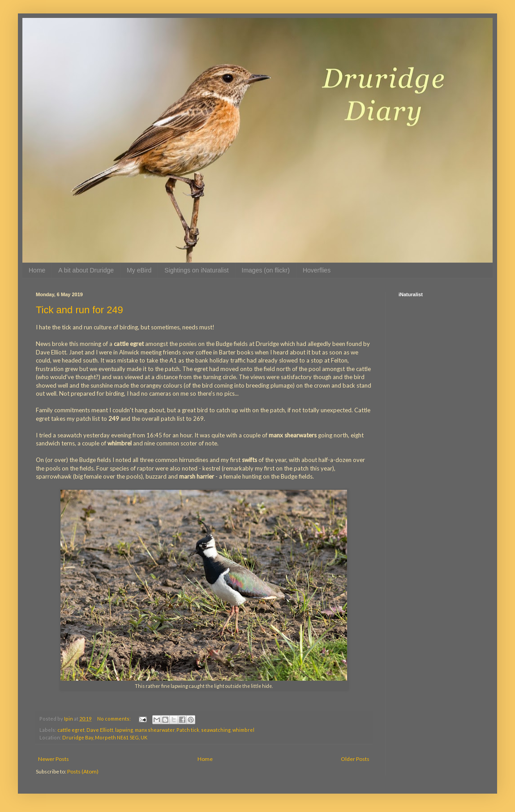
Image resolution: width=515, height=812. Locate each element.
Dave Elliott (100, 730)
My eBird (139, 270)
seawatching (216, 730)
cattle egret (71, 730)
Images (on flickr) (266, 270)
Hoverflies (317, 270)
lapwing (124, 730)
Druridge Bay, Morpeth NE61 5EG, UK (105, 737)
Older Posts (355, 759)
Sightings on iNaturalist (196, 270)
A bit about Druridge (86, 270)
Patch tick (188, 730)
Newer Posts (54, 759)
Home (37, 270)
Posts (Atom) (83, 771)
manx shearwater (155, 730)
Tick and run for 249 (79, 310)
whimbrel (243, 730)
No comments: (114, 719)
